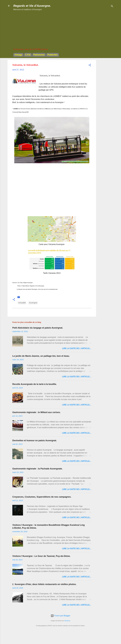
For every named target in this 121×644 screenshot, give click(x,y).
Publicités (53, 55)
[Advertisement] (106, 96)
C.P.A (28, 55)
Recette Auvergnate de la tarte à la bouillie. (35, 384)
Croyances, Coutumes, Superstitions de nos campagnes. (42, 497)
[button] (90, 65)
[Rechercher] (112, 7)
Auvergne (33, 303)
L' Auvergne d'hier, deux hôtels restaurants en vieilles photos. (44, 584)
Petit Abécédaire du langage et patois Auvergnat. (38, 328)
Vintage (18, 55)
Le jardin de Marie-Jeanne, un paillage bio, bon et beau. (41, 356)
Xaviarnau (67, 621)
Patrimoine (39, 55)
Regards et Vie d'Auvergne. (32, 6)
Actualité (22, 303)
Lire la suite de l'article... (77, 348)
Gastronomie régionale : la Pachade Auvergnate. (37, 469)
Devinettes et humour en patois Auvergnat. (35, 440)
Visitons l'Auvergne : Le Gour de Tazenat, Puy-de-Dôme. (41, 556)
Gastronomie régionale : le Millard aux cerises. (36, 412)
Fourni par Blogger (60, 616)
